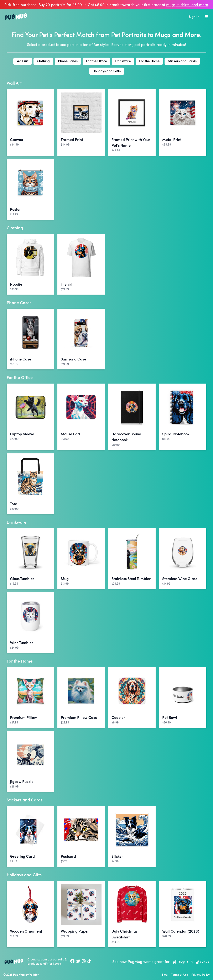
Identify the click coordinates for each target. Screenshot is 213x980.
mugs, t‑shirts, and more (187, 5)
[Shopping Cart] (206, 17)
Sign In (194, 17)
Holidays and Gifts (107, 71)
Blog (165, 974)
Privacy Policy (201, 974)
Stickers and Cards (182, 61)
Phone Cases (68, 61)
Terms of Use (180, 974)
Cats (202, 962)
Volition (34, 974)
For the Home (149, 61)
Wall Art (23, 61)
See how (120, 961)
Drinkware (123, 61)
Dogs (181, 962)
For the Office (96, 61)
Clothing (43, 61)
